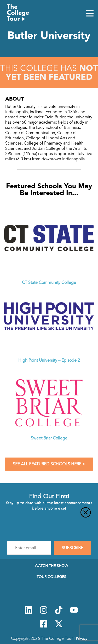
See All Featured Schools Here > (49, 464)
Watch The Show (51, 566)
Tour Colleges (51, 577)
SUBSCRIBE (72, 548)
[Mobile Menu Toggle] (90, 14)
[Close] (49, 515)
